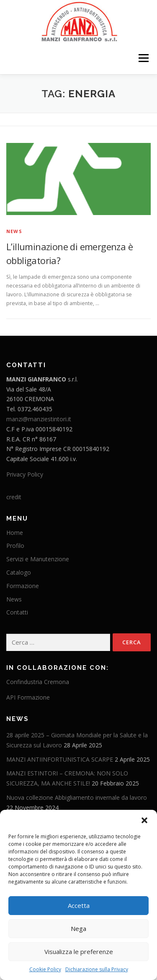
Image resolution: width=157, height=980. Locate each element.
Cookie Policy (45, 969)
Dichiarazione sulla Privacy (97, 969)
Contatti (17, 612)
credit (14, 497)
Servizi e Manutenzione (38, 559)
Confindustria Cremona (38, 682)
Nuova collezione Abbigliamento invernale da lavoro (77, 797)
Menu (143, 58)
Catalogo (19, 572)
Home (15, 533)
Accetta (79, 905)
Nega (78, 928)
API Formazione (28, 697)
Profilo (15, 546)
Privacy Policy (25, 474)
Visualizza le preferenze (79, 951)
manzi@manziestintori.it (39, 419)
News (14, 231)
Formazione (23, 586)
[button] (144, 820)
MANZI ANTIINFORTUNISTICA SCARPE (60, 759)
